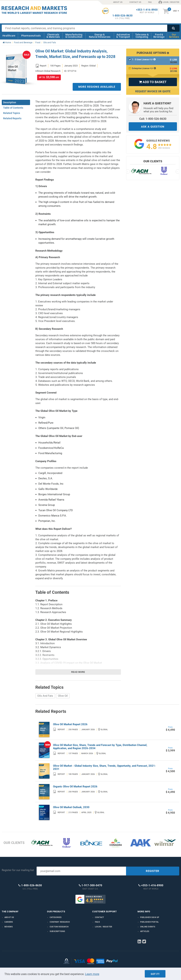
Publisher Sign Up (150, 917)
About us (9, 917)
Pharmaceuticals (31, 36)
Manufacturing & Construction (74, 36)
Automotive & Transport (123, 36)
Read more (78, 672)
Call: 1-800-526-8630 (153, 119)
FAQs (97, 922)
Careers (9, 922)
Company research (60, 922)
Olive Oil (63, 696)
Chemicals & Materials (53, 36)
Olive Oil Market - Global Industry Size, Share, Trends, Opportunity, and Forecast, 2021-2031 (104, 767)
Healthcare (9, 36)
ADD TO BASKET (153, 82)
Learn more (92, 974)
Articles (145, 931)
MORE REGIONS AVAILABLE (97, 87)
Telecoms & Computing (142, 36)
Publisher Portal (149, 922)
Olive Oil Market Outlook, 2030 (71, 807)
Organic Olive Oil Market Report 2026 (75, 787)
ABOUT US (118, 2)
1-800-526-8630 (122, 16)
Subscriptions (57, 931)
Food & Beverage (159, 36)
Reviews (9, 927)
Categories (56, 917)
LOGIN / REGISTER (169, 2)
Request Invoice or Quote (153, 91)
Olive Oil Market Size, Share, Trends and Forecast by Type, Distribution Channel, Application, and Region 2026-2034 (100, 747)
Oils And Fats (45, 696)
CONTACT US (135, 2)
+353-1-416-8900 (147, 10)
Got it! (155, 974)
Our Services (174, 36)
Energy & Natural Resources (100, 36)
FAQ (150, 2)
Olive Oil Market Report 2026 (70, 724)
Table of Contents (13, 108)
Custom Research (59, 927)
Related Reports (12, 118)
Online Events (148, 927)
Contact (99, 917)
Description (10, 102)
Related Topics (12, 113)
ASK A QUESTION (153, 127)
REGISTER (153, 871)
